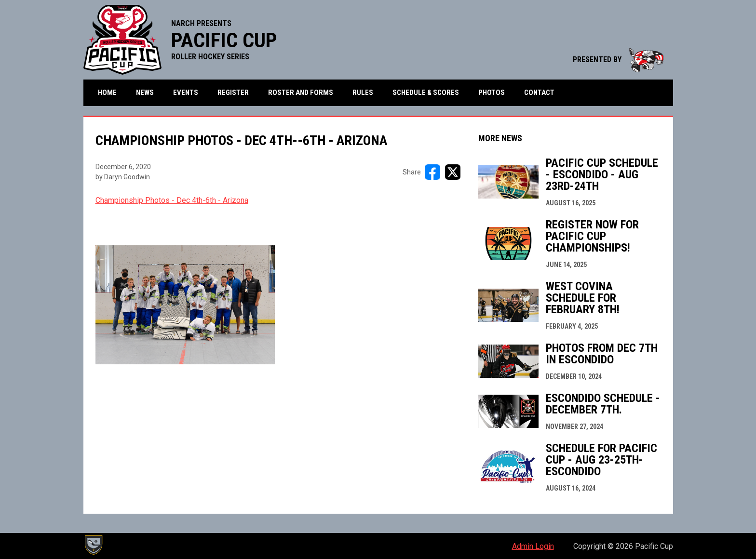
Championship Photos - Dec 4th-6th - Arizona (172, 200)
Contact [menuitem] (539, 93)
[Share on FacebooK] (432, 172)
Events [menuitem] (186, 93)
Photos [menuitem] (492, 93)
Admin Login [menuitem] (533, 546)
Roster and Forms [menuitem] (301, 93)
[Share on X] (453, 172)
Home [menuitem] (107, 93)
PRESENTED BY (618, 60)
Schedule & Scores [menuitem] (426, 93)
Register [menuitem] (233, 93)
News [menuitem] (145, 93)
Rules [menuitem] (363, 93)
